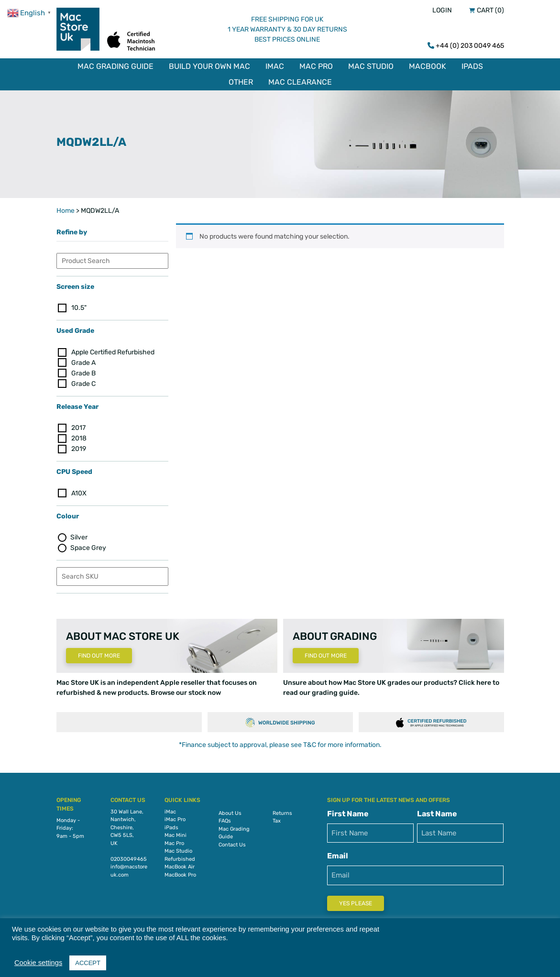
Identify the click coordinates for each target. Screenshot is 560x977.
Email (338, 856)
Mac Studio (371, 66)
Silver (79, 537)
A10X (79, 493)
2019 (79, 449)
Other (241, 82)
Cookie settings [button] (38, 963)
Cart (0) (490, 10)
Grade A (83, 363)
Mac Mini (176, 835)
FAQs (225, 821)
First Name (348, 814)
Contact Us (232, 845)
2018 (79, 438)
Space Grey (88, 548)
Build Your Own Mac (209, 66)
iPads (472, 66)
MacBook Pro (180, 875)
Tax (277, 821)
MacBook (428, 66)
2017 (78, 428)
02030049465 (129, 859)
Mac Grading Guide (115, 66)
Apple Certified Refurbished (113, 352)
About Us (230, 813)
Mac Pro (316, 66)
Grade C (83, 384)
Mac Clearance (300, 82)
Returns (282, 813)
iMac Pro (175, 819)
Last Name (437, 814)
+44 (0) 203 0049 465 (470, 46)
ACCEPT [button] (88, 963)
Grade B (83, 373)
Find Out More (99, 656)
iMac (275, 66)
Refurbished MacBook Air (180, 863)
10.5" (79, 308)
